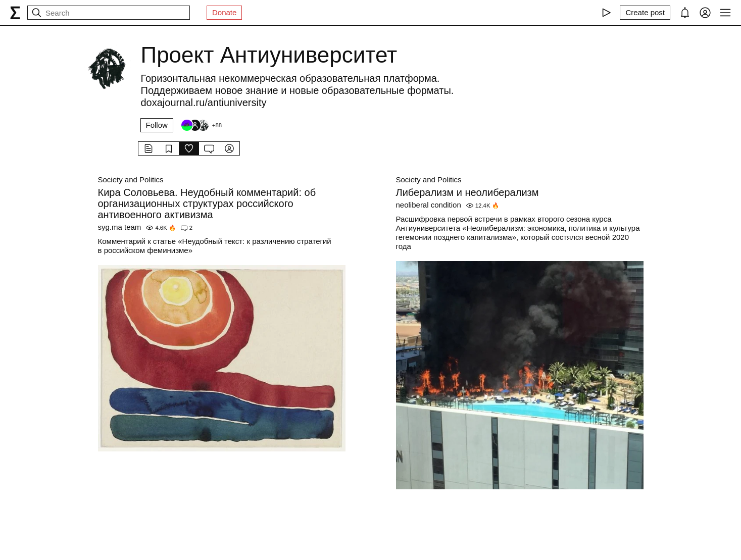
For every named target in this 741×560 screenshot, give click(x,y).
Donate (224, 12)
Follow (157, 125)
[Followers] (201, 125)
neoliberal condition (429, 205)
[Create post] (645, 13)
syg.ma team (120, 227)
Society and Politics (131, 180)
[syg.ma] (15, 13)
